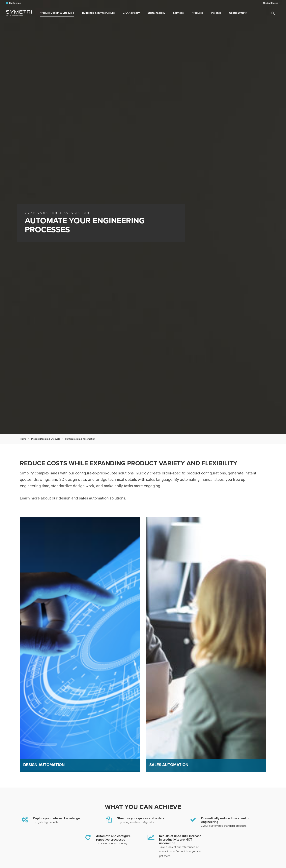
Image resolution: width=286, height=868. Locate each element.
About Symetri (238, 13)
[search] (273, 13)
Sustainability (156, 13)
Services (178, 13)
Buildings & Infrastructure (98, 13)
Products (197, 13)
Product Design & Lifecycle (57, 13)
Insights (216, 13)
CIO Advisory (131, 13)
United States (272, 3)
